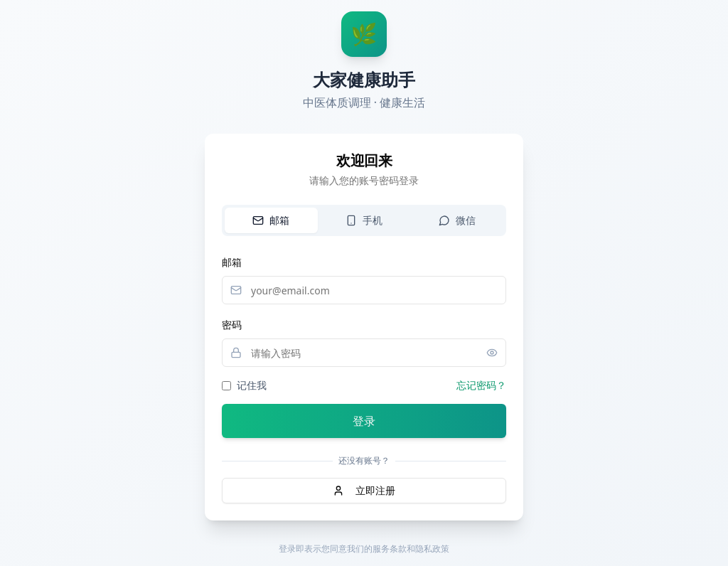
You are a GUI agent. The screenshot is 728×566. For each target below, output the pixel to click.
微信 (457, 220)
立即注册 (364, 490)
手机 (364, 220)
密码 (232, 325)
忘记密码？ (481, 385)
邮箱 (271, 220)
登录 (364, 421)
